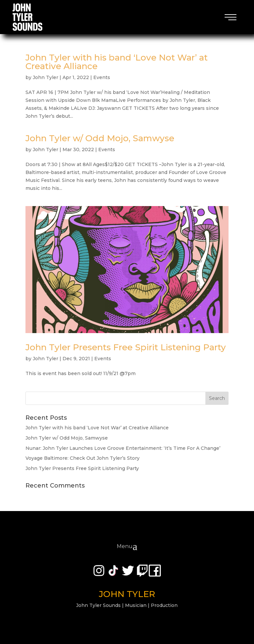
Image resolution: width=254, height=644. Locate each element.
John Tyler (45, 77)
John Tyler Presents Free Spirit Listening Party (126, 347)
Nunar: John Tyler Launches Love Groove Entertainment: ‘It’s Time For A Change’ (123, 448)
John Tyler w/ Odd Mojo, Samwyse (100, 138)
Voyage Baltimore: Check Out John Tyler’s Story (83, 458)
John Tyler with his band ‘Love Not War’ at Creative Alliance (117, 62)
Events (102, 77)
